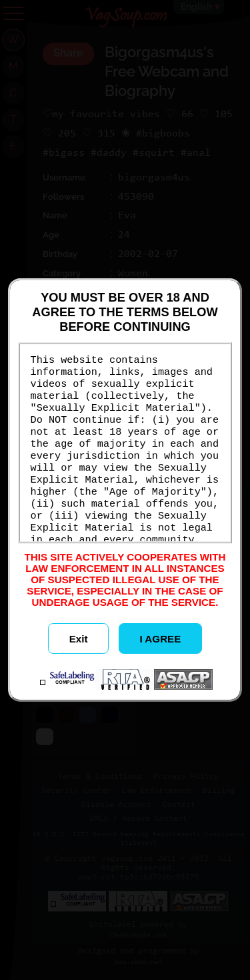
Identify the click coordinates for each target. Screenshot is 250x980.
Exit (79, 639)
